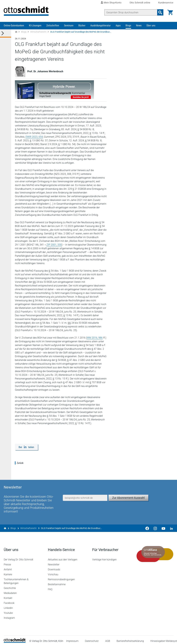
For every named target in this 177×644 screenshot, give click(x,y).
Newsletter (54, 562)
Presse (7, 562)
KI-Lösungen (35, 26)
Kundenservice (166, 3)
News (139, 26)
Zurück (20, 463)
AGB (108, 638)
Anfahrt (8, 567)
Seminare (69, 26)
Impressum (72, 638)
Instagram (9, 615)
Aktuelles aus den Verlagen (63, 557)
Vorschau (53, 572)
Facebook (9, 601)
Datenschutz (92, 638)
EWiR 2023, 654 (34, 137)
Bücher (82, 26)
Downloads (54, 567)
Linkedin (8, 605)
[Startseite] (15, 639)
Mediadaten (10, 591)
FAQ (50, 587)
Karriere (8, 572)
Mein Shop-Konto (113, 3)
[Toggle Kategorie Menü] (6, 34)
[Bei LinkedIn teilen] (26, 447)
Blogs (128, 26)
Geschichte (10, 586)
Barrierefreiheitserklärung (130, 638)
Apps (118, 26)
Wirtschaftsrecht (38, 32)
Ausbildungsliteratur (101, 26)
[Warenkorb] (170, 12)
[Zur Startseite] (16, 32)
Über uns (151, 26)
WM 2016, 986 (95, 338)
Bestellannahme (57, 582)
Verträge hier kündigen (104, 557)
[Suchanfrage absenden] (160, 12)
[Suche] (131, 12)
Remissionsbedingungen (62, 577)
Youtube (8, 610)
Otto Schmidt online (140, 3)
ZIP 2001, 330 (54, 245)
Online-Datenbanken (14, 26)
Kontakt (8, 596)
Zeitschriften (53, 26)
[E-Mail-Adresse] (85, 495)
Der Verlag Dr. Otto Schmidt (18, 557)
